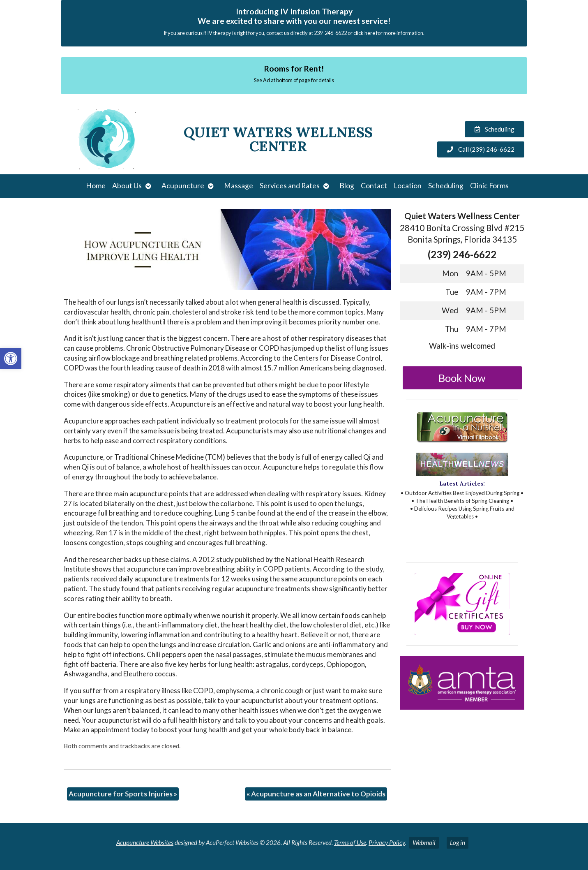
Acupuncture (183, 186)
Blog (347, 186)
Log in (458, 842)
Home (96, 186)
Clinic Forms (489, 186)
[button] (11, 359)
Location (408, 186)
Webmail (424, 842)
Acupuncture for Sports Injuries (123, 794)
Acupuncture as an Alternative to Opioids (316, 794)
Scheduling (446, 186)
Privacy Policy (387, 842)
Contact (374, 186)
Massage (239, 186)
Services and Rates (290, 186)
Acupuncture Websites (145, 842)
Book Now (462, 378)
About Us (127, 186)
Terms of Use (350, 842)
